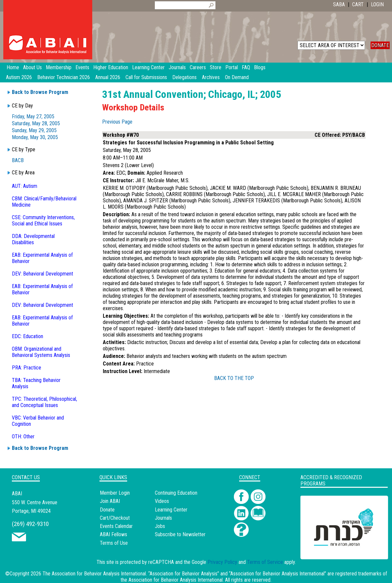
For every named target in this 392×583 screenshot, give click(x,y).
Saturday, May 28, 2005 (36, 123)
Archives (211, 77)
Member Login (115, 493)
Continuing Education (176, 493)
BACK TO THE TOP (234, 378)
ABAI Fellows (113, 534)
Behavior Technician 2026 (64, 77)
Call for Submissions (146, 77)
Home (13, 67)
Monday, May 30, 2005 (35, 137)
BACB (18, 160)
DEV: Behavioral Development (42, 274)
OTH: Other (23, 437)
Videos (162, 501)
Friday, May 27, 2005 (33, 117)
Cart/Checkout (115, 518)
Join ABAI (110, 501)
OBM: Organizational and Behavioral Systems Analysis (41, 352)
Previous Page (117, 122)
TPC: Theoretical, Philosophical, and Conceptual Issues (44, 402)
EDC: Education (28, 336)
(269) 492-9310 (30, 524)
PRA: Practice (27, 368)
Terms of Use (114, 543)
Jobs (160, 526)
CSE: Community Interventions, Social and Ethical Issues (43, 220)
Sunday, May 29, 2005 (34, 130)
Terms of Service (265, 562)
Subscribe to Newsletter (180, 534)
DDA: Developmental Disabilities (33, 239)
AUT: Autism (25, 186)
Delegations (184, 77)
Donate (107, 510)
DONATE (380, 45)
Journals (163, 518)
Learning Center (171, 510)
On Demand (237, 77)
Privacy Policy (222, 562)
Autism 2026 (19, 77)
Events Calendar (116, 526)
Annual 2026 (108, 77)
